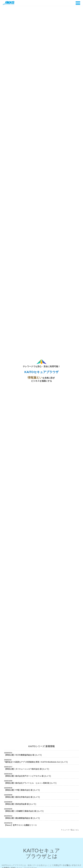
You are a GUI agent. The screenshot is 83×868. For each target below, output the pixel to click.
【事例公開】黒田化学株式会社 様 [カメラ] (22, 797)
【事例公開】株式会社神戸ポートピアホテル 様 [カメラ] (28, 776)
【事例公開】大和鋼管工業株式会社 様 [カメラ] (24, 811)
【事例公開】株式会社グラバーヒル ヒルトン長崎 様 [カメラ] (30, 783)
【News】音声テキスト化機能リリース (20, 825)
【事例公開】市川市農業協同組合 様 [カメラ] (23, 755)
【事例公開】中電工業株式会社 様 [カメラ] (22, 790)
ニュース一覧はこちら (70, 830)
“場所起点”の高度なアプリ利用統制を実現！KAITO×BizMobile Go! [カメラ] (36, 762)
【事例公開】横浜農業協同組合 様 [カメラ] (22, 818)
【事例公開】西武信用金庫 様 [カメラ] (20, 804)
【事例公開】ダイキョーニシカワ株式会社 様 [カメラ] (27, 769)
